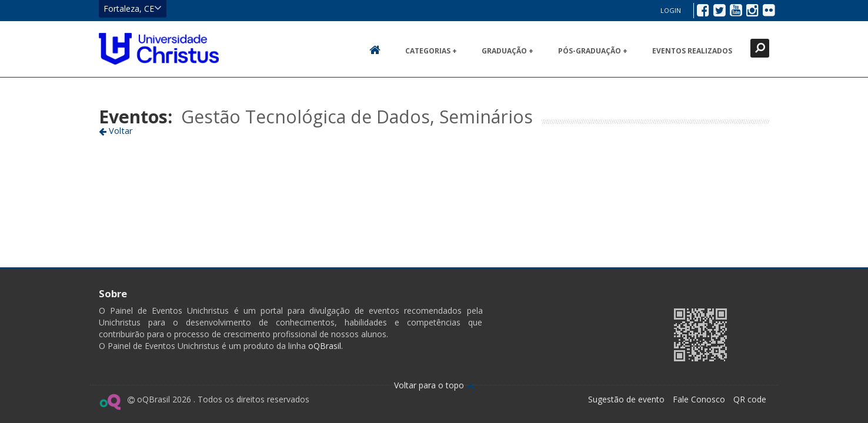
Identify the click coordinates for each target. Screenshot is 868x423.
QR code (750, 399)
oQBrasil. (324, 346)
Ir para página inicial (159, 49)
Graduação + (508, 51)
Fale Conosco (699, 399)
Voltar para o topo (434, 385)
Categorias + (431, 51)
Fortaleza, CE (133, 8)
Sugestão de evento (626, 399)
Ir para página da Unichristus (589, 333)
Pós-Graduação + (593, 51)
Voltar (116, 130)
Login (671, 10)
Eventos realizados (692, 51)
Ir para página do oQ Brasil (110, 402)
